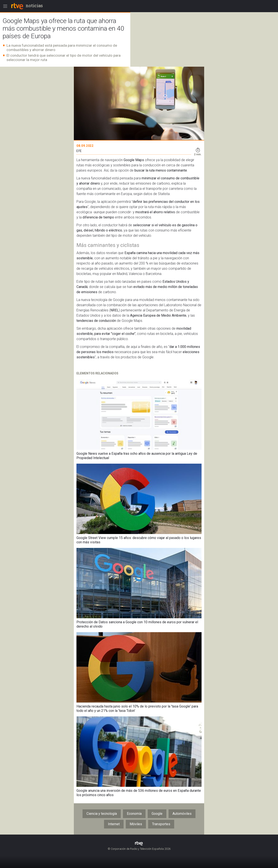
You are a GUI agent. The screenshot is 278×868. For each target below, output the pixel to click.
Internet (114, 824)
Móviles (136, 824)
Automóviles (182, 814)
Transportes (161, 824)
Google (157, 814)
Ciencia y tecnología (102, 814)
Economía (134, 814)
